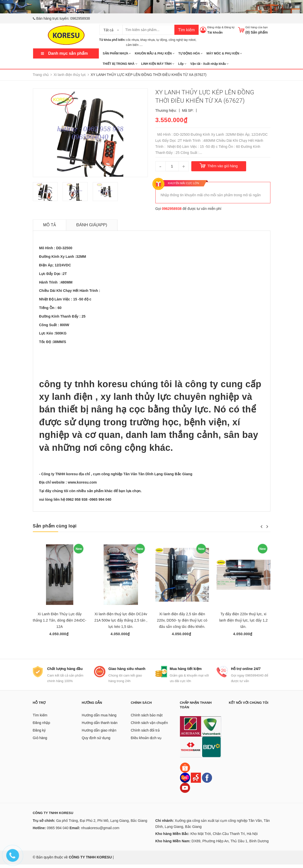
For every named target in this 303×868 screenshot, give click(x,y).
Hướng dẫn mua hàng (99, 719)
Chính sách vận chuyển (149, 726)
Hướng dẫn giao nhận (99, 734)
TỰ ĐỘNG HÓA (191, 53)
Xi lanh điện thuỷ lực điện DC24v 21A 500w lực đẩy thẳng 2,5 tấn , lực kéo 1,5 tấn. (121, 620)
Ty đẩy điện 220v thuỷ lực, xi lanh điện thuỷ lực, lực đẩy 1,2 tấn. (243, 620)
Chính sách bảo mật (147, 719)
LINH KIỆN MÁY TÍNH (158, 64)
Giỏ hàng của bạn (257, 27)
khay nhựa (148, 40)
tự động (162, 40)
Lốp (182, 64)
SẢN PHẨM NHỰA (117, 53)
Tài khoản (215, 32)
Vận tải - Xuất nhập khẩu (209, 64)
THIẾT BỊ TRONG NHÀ (120, 64)
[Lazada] (185, 781)
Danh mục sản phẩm (68, 53)
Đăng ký (229, 27)
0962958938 (80, 18)
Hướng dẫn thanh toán (100, 726)
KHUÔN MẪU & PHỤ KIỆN (155, 53)
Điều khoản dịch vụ (146, 742)
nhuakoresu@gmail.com (100, 831)
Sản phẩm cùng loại (55, 526)
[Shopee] (185, 771)
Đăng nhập (214, 27)
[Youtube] (185, 791)
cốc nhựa (132, 40)
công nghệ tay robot (182, 40)
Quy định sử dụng (96, 742)
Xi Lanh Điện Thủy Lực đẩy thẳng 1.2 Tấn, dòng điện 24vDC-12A (60, 620)
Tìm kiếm (187, 30)
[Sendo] (196, 781)
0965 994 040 (58, 831)
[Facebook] (207, 781)
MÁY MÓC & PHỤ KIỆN (224, 53)
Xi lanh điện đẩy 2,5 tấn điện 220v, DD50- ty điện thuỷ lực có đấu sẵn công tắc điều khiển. (182, 620)
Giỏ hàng (40, 742)
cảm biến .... (134, 45)
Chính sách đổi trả (145, 734)
